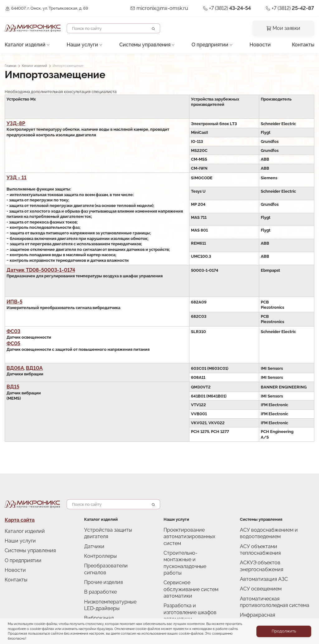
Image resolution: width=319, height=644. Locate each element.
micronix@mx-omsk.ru (182, 8)
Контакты (305, 42)
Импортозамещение (104, 607)
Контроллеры (97, 541)
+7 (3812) (242, 8)
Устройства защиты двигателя (113, 524)
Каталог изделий (21, 42)
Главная (10, 66)
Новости (259, 42)
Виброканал (96, 590)
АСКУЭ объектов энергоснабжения (275, 547)
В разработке (97, 567)
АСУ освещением (257, 564)
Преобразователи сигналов (111, 550)
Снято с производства (106, 599)
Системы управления (142, 42)
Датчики (92, 533)
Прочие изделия (100, 559)
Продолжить (284, 631)
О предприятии (206, 42)
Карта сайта (16, 515)
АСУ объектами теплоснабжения (272, 538)
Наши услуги (79, 42)
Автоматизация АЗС (259, 556)
